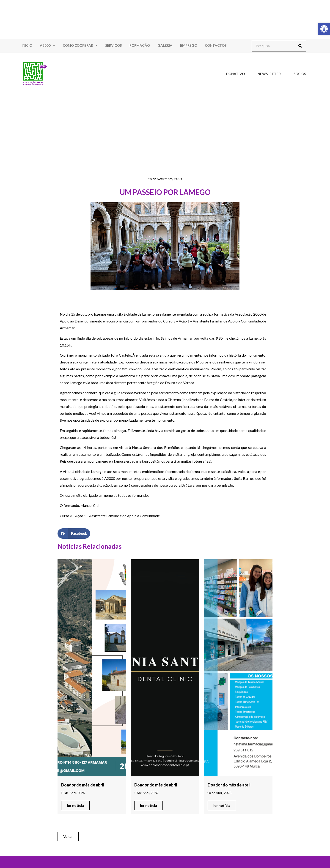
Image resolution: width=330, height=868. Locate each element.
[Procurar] (300, 46)
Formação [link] (140, 45)
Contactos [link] (216, 45)
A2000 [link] (47, 45)
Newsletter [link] (269, 74)
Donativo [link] (235, 74)
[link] (324, 29)
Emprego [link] (189, 45)
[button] (74, 534)
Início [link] (27, 45)
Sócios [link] (300, 74)
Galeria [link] (165, 45)
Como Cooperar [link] (80, 45)
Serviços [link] (113, 45)
